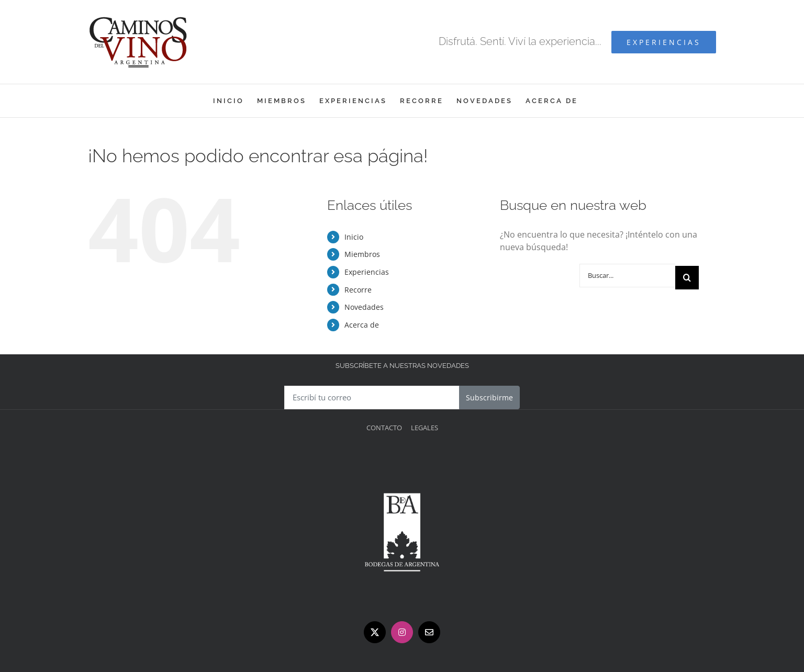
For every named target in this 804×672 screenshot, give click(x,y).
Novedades (364, 307)
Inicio (354, 237)
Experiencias (367, 272)
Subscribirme (489, 397)
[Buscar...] (627, 276)
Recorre (358, 290)
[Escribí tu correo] (372, 397)
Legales (425, 428)
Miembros (362, 254)
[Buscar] (687, 278)
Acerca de (362, 325)
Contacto (384, 428)
